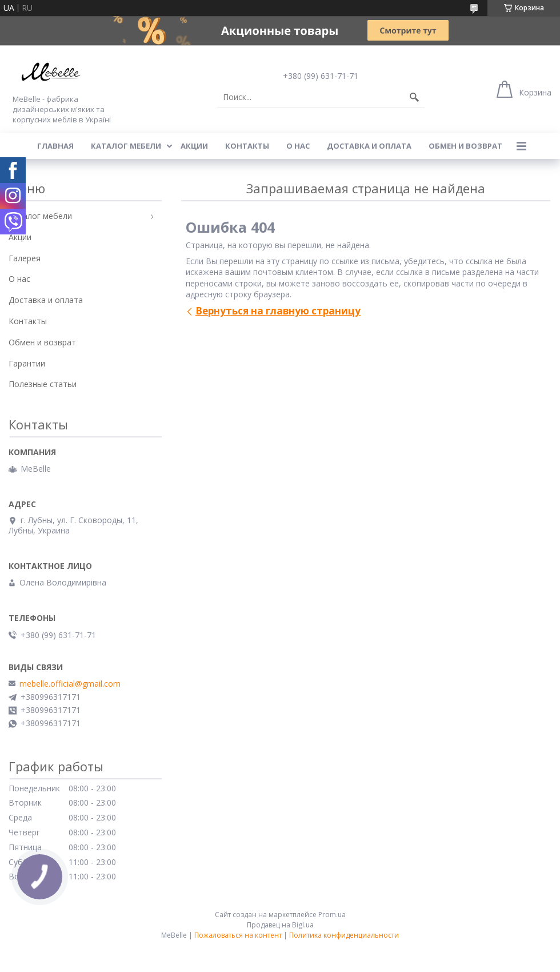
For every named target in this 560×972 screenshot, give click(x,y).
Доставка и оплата (369, 146)
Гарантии (27, 363)
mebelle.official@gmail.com (70, 684)
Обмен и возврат (465, 146)
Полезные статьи (43, 384)
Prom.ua (332, 915)
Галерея (25, 258)
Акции (194, 146)
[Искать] (414, 97)
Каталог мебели (126, 146)
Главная (55, 146)
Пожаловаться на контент (238, 935)
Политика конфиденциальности (344, 935)
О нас (298, 146)
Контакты (247, 146)
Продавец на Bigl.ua (280, 925)
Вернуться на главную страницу (278, 311)
